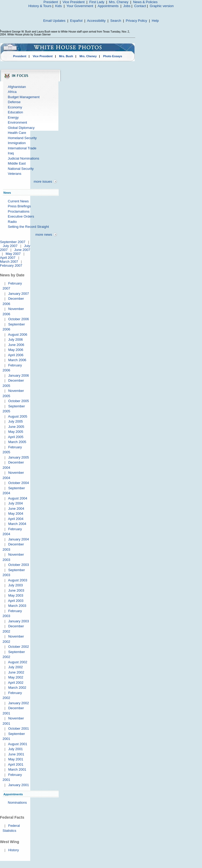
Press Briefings (19, 206)
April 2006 (16, 355)
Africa (12, 92)
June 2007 (22, 250)
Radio (12, 222)
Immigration (17, 143)
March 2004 (17, 524)
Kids (59, 6)
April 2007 (8, 258)
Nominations (17, 803)
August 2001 (17, 744)
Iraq (11, 153)
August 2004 (17, 498)
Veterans (15, 174)
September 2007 (13, 242)
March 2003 (17, 606)
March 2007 (9, 262)
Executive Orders (21, 216)
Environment (17, 122)
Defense (14, 102)
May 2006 (16, 350)
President (51, 2)
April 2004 (16, 519)
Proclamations (19, 211)
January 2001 (19, 785)
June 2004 (16, 509)
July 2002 (16, 667)
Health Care (17, 133)
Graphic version (162, 6)
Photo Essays (113, 56)
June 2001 (16, 754)
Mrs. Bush (66, 56)
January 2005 (19, 457)
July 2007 (10, 246)
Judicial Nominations (24, 158)
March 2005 (17, 442)
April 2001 (16, 764)
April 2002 (16, 683)
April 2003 (16, 601)
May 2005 (16, 432)
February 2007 (11, 265)
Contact (140, 6)
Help (155, 21)
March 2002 (17, 688)
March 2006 (17, 360)
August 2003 (17, 580)
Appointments (108, 6)
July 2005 (16, 421)
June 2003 (16, 590)
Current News (18, 201)
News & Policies (145, 2)
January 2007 (19, 294)
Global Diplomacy (21, 128)
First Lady (97, 2)
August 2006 (17, 335)
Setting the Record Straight (28, 227)
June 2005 (16, 427)
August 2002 (17, 662)
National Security (21, 169)
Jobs (127, 6)
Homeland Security (22, 138)
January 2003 (19, 621)
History (13, 850)
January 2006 (19, 375)
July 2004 (16, 503)
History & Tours (40, 6)
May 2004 (16, 514)
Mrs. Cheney (119, 2)
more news (44, 235)
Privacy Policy (136, 21)
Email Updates (54, 21)
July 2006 (16, 340)
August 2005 (17, 416)
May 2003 (16, 595)
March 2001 (17, 769)
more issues (43, 182)
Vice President (74, 2)
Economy (15, 107)
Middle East (17, 163)
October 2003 (19, 565)
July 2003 (16, 585)
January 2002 (19, 703)
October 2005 (19, 401)
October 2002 (19, 647)
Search (116, 21)
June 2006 (16, 345)
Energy (13, 117)
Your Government (80, 6)
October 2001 (19, 728)
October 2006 (19, 319)
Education (16, 112)
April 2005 (16, 437)
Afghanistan (17, 87)
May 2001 (16, 759)
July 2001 (16, 749)
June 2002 (16, 672)
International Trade (22, 148)
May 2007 (13, 254)
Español (76, 21)
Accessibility (96, 21)
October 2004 (19, 483)
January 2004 (19, 539)
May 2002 (16, 677)
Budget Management (24, 97)
